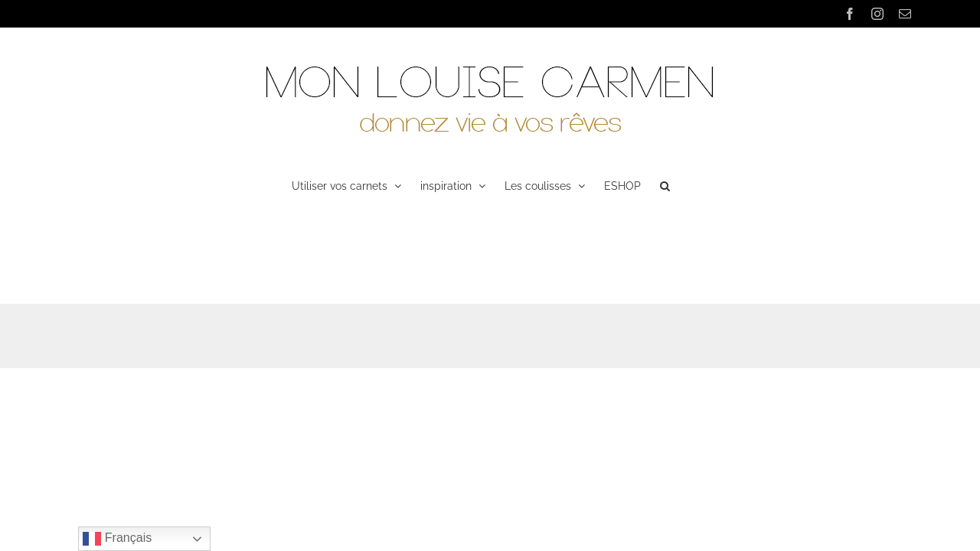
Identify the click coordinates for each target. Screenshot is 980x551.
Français (117, 539)
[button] (705, 184)
